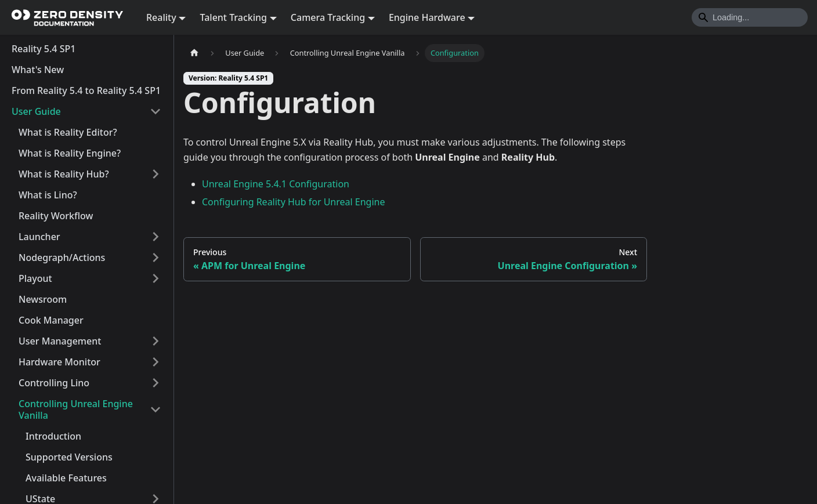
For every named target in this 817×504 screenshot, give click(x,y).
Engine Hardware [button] (427, 17)
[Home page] (194, 53)
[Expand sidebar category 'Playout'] (156, 278)
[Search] (750, 17)
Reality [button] (161, 17)
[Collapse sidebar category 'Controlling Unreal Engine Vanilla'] (156, 409)
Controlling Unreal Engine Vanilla (76, 409)
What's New (38, 70)
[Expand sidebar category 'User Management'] (156, 341)
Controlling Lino (54, 383)
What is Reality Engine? (70, 153)
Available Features (66, 478)
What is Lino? (48, 195)
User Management (60, 341)
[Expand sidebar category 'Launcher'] (156, 237)
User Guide (36, 111)
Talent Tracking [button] (233, 17)
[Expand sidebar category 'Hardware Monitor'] (156, 362)
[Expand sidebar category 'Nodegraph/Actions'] (156, 258)
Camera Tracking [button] (328, 17)
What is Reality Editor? (68, 132)
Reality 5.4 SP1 (44, 49)
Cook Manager (51, 320)
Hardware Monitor (59, 362)
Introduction (53, 436)
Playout (35, 278)
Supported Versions (69, 457)
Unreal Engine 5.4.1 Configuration (276, 184)
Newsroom (43, 299)
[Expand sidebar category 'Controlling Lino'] (156, 383)
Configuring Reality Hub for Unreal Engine (294, 202)
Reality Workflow (56, 216)
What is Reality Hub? (64, 174)
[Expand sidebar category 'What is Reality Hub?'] (156, 174)
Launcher (39, 237)
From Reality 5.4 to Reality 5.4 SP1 (86, 90)
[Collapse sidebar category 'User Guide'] (156, 111)
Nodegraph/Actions (62, 258)
